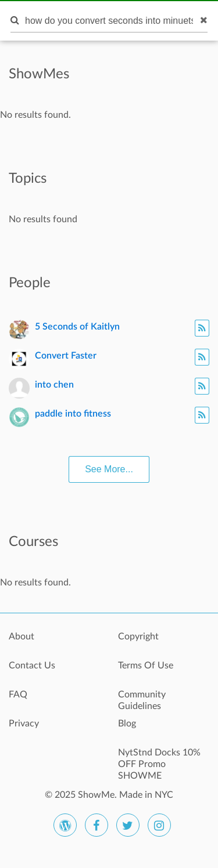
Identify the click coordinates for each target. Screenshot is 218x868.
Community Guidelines (142, 700)
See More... (109, 469)
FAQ (18, 695)
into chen (54, 385)
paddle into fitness (73, 414)
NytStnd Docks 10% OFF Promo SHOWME (159, 759)
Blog (127, 724)
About (22, 636)
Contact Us (32, 666)
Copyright (138, 636)
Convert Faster (66, 356)
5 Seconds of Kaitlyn (77, 327)
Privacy (24, 724)
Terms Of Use (146, 666)
